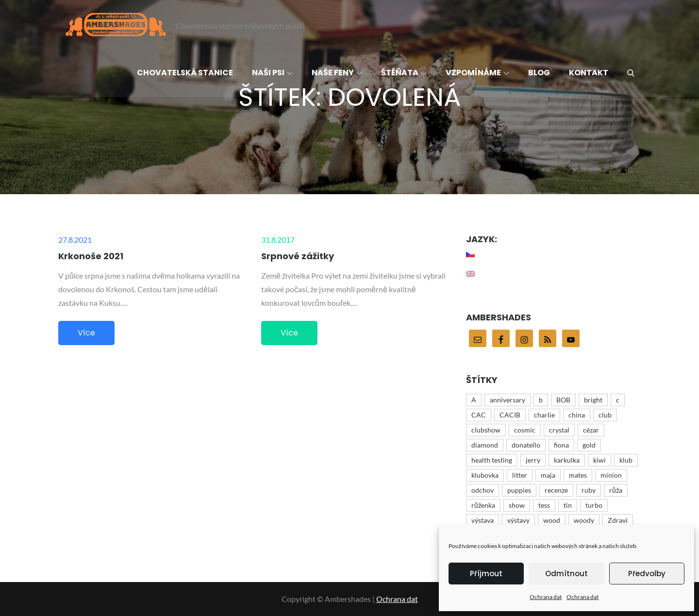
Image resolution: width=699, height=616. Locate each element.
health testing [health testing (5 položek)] (492, 460)
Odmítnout (566, 574)
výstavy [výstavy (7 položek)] (518, 520)
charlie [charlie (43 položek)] (544, 415)
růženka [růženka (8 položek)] (483, 505)
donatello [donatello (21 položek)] (526, 445)
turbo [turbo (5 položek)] (594, 505)
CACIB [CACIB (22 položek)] (510, 415)
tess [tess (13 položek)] (544, 505)
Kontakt (589, 73)
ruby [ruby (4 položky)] (589, 490)
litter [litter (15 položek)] (520, 475)
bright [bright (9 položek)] (593, 400)
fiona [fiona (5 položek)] (561, 445)
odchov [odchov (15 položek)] (483, 490)
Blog (539, 73)
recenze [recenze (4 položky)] (556, 490)
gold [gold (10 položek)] (589, 445)
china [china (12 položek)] (577, 415)
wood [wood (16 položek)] (552, 520)
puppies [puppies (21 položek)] (519, 490)
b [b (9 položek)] (541, 400)
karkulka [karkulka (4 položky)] (567, 460)
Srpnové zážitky (298, 256)
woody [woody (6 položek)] (584, 520)
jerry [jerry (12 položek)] (533, 460)
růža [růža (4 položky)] (616, 490)
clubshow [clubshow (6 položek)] (486, 430)
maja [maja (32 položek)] (548, 475)
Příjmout (486, 574)
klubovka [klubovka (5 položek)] (485, 475)
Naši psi (272, 73)
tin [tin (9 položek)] (568, 505)
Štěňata (404, 73)
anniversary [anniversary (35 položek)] (508, 400)
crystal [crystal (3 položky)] (559, 430)
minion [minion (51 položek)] (611, 475)
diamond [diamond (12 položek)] (485, 445)
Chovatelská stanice (185, 73)
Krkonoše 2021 (91, 256)
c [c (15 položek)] (618, 400)
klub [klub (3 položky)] (626, 460)
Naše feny (337, 73)
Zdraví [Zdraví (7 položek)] (618, 520)
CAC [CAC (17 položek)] (479, 415)
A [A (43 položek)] (474, 400)
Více (86, 333)
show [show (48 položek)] (517, 505)
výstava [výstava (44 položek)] (483, 520)
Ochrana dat (546, 597)
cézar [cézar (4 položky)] (591, 430)
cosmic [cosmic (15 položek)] (525, 430)
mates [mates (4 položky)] (578, 475)
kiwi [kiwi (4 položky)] (599, 460)
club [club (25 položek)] (605, 415)
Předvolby (647, 574)
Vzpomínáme (477, 73)
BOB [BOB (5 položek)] (563, 400)
